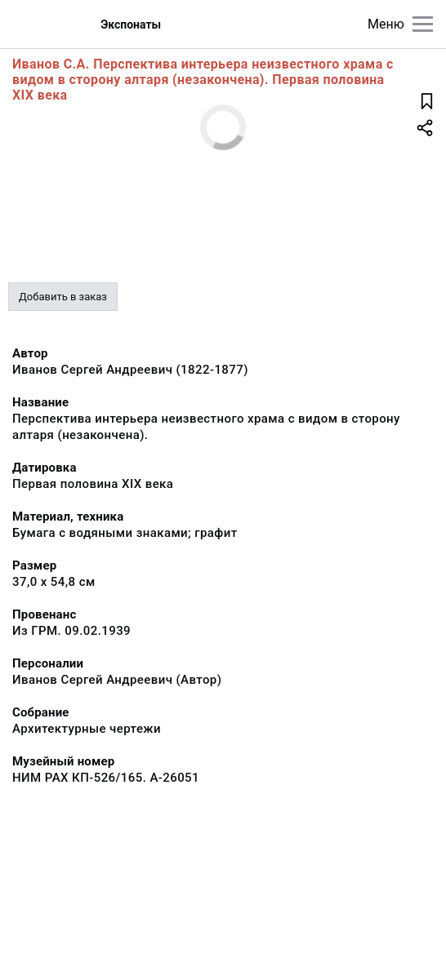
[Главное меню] (423, 24)
